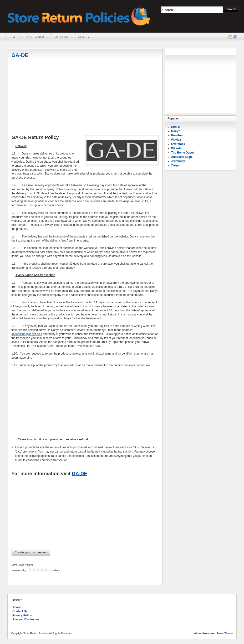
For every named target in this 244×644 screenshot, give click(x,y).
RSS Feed (230, 37)
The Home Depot (182, 153)
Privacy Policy (22, 615)
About (17, 607)
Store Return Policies (79, 16)
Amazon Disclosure (26, 619)
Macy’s (176, 131)
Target (175, 165)
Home (13, 37)
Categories (62, 37)
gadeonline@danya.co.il (27, 334)
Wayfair (176, 140)
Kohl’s (175, 127)
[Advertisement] (85, 97)
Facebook (235, 37)
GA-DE (20, 55)
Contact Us (20, 611)
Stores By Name (34, 37)
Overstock (178, 144)
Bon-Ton (177, 135)
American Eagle (182, 157)
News (82, 37)
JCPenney (178, 161)
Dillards (176, 148)
